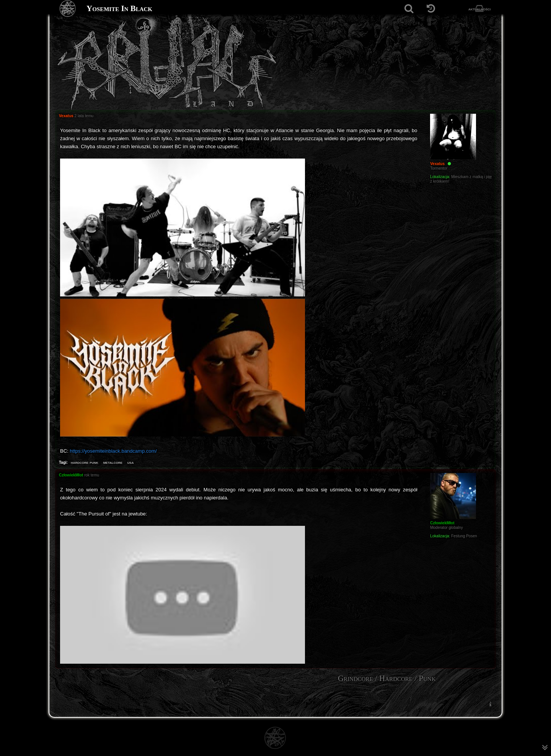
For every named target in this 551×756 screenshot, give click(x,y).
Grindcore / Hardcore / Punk (387, 678)
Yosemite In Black (119, 8)
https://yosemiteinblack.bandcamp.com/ (113, 451)
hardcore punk (85, 462)
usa (131, 462)
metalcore (113, 462)
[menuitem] (490, 704)
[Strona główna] (68, 9)
